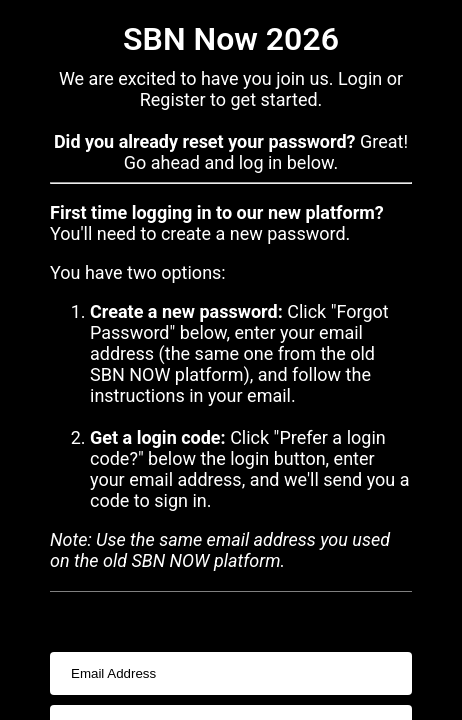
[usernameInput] (231, 673)
